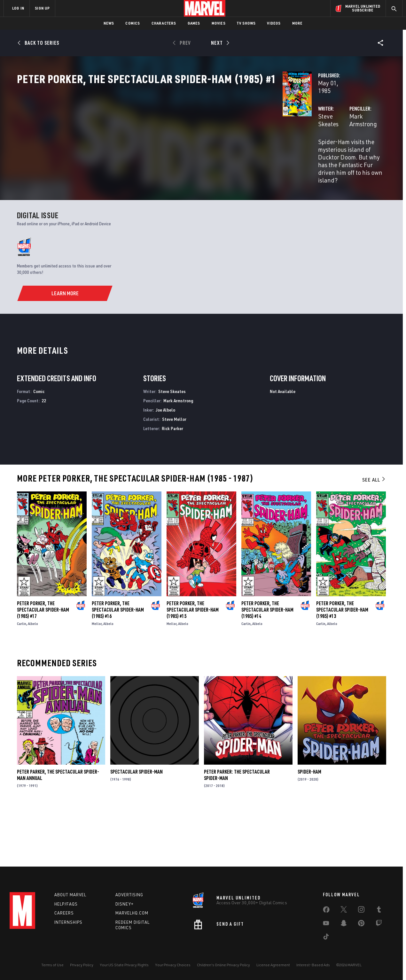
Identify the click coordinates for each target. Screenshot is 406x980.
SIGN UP (42, 8)
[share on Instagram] (361, 911)
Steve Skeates (150, 151)
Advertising (129, 895)
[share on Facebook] (326, 911)
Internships (68, 922)
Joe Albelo (165, 465)
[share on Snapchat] (344, 924)
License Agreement (273, 965)
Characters (164, 23)
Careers (64, 913)
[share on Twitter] (344, 911)
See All (374, 535)
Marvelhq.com (132, 913)
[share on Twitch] (379, 924)
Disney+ (125, 904)
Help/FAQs (66, 904)
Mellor (97, 679)
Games (194, 23)
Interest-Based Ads (313, 965)
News (109, 23)
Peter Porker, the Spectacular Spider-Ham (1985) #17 (43, 665)
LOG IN (18, 8)
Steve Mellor (174, 474)
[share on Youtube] (326, 924)
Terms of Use (52, 965)
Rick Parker (172, 483)
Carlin (22, 679)
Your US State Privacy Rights (124, 965)
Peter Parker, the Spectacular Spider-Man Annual (58, 830)
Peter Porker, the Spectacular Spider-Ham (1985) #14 (267, 665)
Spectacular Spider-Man (137, 827)
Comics (133, 23)
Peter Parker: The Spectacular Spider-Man (237, 830)
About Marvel (70, 895)
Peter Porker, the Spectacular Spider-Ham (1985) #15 (193, 665)
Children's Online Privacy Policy (223, 965)
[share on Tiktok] (326, 938)
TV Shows (246, 23)
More (297, 23)
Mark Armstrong (277, 151)
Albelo (33, 679)
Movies (219, 23)
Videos (274, 23)
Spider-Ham (309, 827)
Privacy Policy (82, 965)
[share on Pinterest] (361, 924)
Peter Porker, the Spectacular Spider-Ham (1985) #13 (342, 665)
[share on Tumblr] (379, 911)
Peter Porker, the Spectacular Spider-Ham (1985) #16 (118, 665)
